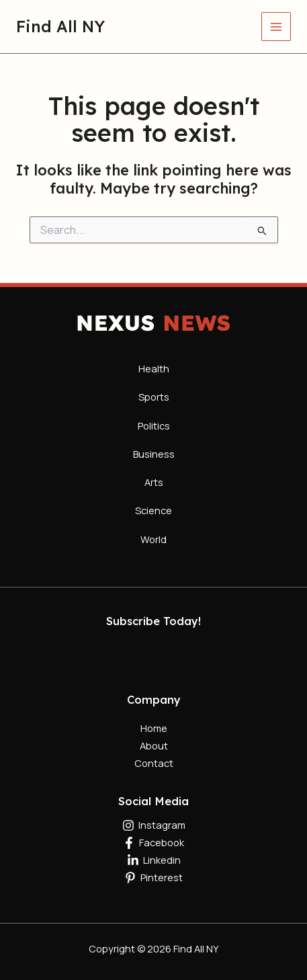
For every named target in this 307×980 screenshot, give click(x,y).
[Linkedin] (153, 860)
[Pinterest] (153, 878)
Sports (154, 397)
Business (154, 454)
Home (154, 728)
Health (154, 368)
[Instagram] (153, 825)
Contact (154, 763)
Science (153, 510)
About (154, 745)
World (153, 539)
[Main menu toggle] (276, 27)
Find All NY (60, 26)
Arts (154, 482)
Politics (154, 425)
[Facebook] (153, 843)
